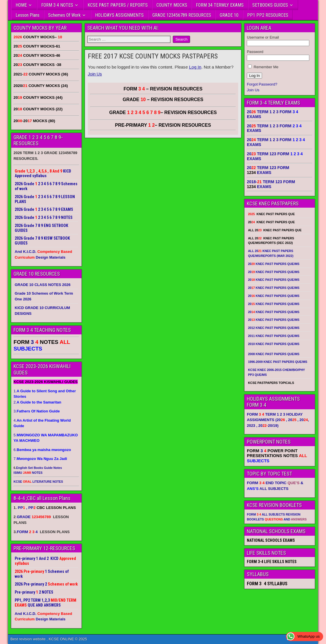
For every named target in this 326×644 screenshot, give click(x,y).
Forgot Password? (262, 84)
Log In (195, 67)
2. (37, 402)
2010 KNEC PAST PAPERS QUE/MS (274, 344)
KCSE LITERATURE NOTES (38, 482)
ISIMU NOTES (28, 473)
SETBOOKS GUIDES (270, 5)
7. (40, 459)
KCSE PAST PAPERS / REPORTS (118, 5)
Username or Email (263, 37)
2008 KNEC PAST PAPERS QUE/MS (274, 354)
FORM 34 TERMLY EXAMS (220, 5)
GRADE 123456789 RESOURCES (182, 15)
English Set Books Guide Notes (39, 468)
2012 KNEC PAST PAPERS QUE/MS (274, 328)
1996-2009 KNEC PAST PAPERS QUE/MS (278, 362)
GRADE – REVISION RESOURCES (163, 112)
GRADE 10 (229, 15)
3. (37, 411)
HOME (21, 5)
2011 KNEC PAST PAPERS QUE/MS (274, 336)
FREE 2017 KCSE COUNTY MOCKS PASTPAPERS (153, 56)
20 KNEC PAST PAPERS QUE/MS (274, 264)
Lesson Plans (28, 15)
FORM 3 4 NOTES (57, 5)
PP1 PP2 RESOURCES (268, 15)
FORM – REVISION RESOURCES (163, 89)
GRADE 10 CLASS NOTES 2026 (43, 285)
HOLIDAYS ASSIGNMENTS (119, 15)
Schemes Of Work (64, 15)
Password (255, 52)
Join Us (95, 74)
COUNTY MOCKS (172, 5)
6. (42, 450)
